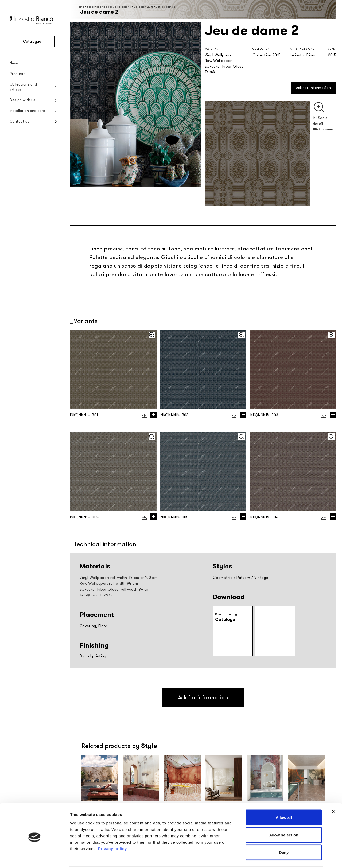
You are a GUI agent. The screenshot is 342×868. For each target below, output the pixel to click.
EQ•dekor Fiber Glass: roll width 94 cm (114, 589)
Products (18, 74)
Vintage (261, 578)
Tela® (210, 72)
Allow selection (284, 815)
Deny (284, 833)
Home (80, 7)
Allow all (284, 798)
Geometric (223, 578)
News (14, 63)
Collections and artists (23, 87)
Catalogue (32, 42)
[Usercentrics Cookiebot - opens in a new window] (35, 858)
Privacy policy (112, 829)
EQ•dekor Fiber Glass (224, 66)
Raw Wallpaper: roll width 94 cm (109, 584)
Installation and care (27, 111)
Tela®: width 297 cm (98, 595)
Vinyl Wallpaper (219, 55)
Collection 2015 (143, 7)
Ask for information (314, 88)
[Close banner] (334, 792)
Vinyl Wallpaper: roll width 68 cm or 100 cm (118, 578)
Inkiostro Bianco (304, 55)
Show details (280, 857)
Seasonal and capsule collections (109, 7)
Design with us (22, 100)
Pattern (243, 578)
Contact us (20, 121)
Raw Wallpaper (218, 61)
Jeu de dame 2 (166, 7)
